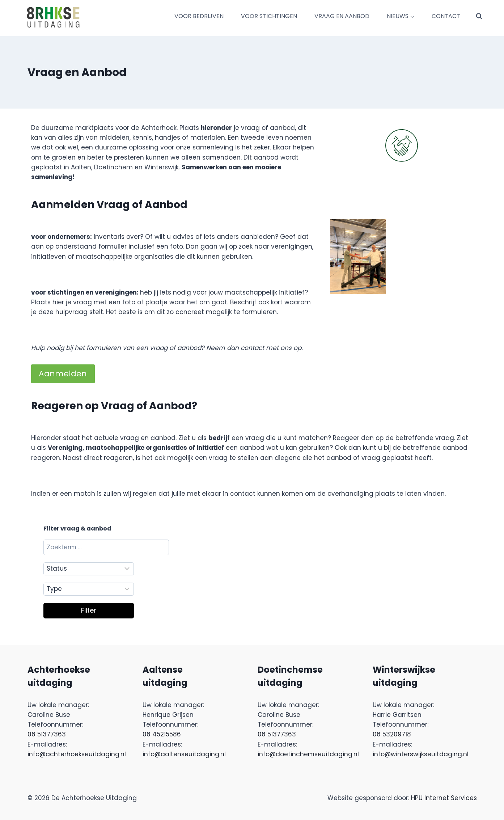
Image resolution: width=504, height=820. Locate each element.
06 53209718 (392, 734)
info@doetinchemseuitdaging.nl (308, 754)
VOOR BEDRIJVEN (199, 16)
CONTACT (446, 16)
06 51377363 (47, 734)
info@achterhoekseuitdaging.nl (77, 754)
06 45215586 (162, 734)
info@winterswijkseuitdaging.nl (421, 754)
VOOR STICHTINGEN (269, 16)
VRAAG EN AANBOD (342, 16)
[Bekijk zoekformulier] (479, 16)
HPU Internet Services (444, 798)
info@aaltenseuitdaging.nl (184, 754)
